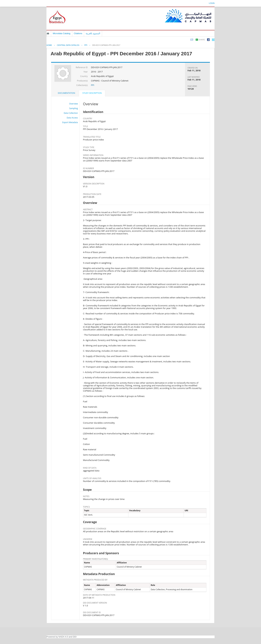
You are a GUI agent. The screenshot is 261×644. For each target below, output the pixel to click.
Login (212, 3)
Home (48, 33)
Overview (74, 104)
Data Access (72, 118)
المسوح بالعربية (93, 33)
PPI (86, 45)
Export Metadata (70, 122)
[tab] (66, 93)
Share (202, 40)
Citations (78, 33)
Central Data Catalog (68, 45)
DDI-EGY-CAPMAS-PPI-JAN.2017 (106, 45)
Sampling (74, 108)
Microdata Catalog (62, 33)
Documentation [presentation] (66, 93)
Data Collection (71, 113)
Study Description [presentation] (92, 93)
